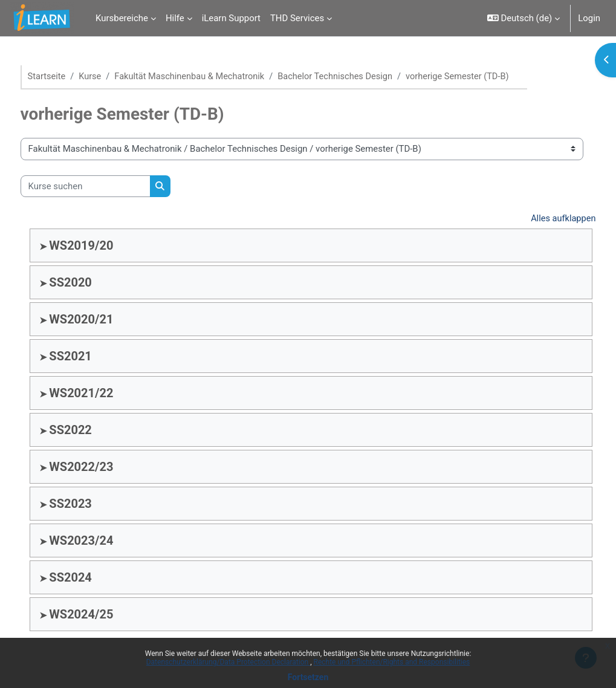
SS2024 (93, 578)
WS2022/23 (104, 467)
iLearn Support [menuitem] (231, 18)
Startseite (70, 77)
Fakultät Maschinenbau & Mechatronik (216, 77)
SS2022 (93, 430)
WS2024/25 (104, 615)
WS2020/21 (104, 320)
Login (589, 18)
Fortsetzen (308, 677)
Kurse (114, 77)
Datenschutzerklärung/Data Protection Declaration (228, 662)
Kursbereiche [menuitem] (122, 18)
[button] (524, 18)
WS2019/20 (104, 246)
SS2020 (93, 283)
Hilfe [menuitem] (175, 18)
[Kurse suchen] (108, 186)
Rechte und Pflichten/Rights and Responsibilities (392, 662)
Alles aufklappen (540, 219)
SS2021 (93, 357)
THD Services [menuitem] (297, 18)
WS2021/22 (104, 394)
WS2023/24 (104, 541)
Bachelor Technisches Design (365, 77)
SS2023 (93, 504)
